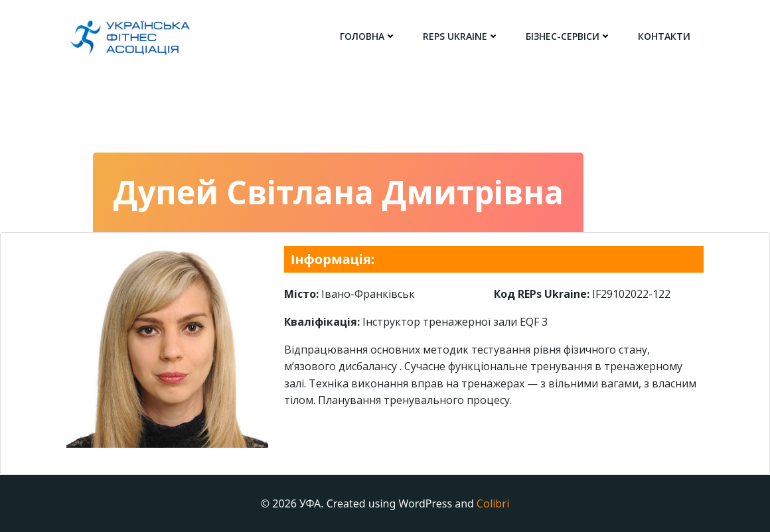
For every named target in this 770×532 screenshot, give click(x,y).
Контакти (664, 36)
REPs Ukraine (461, 36)
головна (368, 36)
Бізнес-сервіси (569, 36)
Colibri (493, 503)
